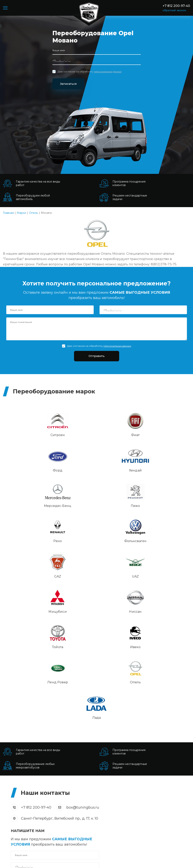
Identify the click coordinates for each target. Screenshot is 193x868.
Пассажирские (14, 781)
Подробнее (11, 745)
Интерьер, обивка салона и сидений (126, 719)
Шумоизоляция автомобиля (120, 730)
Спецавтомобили (15, 808)
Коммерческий (14, 802)
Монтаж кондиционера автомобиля (125, 746)
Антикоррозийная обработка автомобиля (130, 757)
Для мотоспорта (15, 792)
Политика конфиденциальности (53, 862)
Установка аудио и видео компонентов (128, 736)
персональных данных (108, 71)
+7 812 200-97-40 (176, 6)
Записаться (73, 84)
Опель (33, 213)
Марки (21, 213)
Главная (8, 213)
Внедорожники (14, 813)
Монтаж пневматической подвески (125, 752)
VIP (5, 786)
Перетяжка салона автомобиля (122, 741)
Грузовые (10, 776)
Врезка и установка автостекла (122, 725)
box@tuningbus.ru (83, 605)
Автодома (10, 797)
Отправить (97, 357)
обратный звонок (174, 10)
